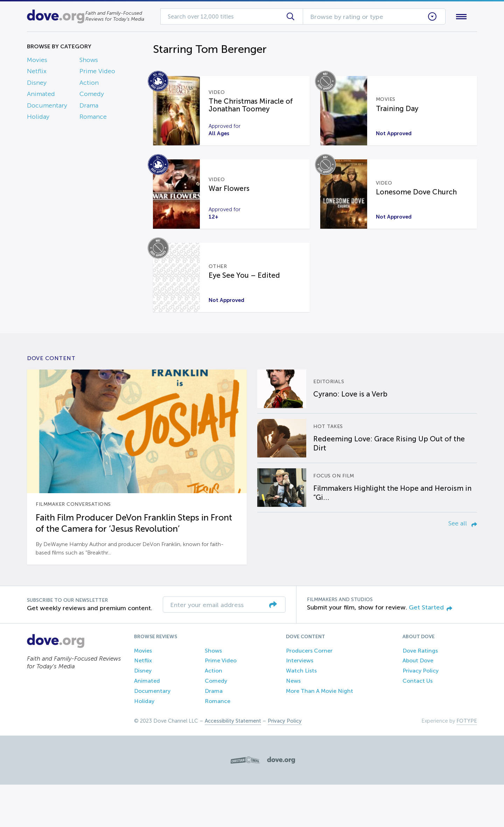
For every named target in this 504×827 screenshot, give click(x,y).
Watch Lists (301, 713)
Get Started (430, 650)
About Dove (418, 703)
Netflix (37, 73)
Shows (89, 61)
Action (89, 84)
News (293, 723)
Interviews (300, 703)
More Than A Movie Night (320, 733)
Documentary (47, 107)
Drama (89, 107)
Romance (93, 118)
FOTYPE (467, 763)
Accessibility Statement (233, 763)
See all (463, 566)
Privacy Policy (421, 713)
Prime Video (97, 73)
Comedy (92, 96)
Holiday (38, 118)
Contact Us (418, 723)
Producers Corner (309, 693)
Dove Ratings (420, 693)
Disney (37, 84)
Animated (41, 96)
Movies (37, 61)
